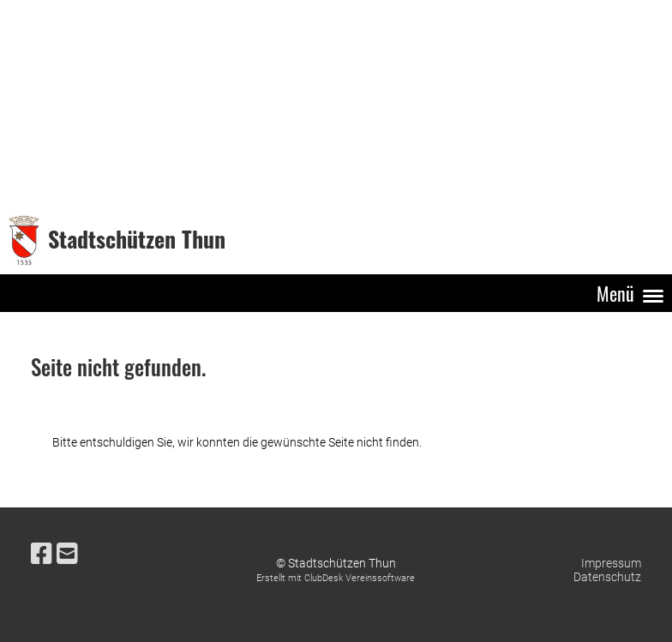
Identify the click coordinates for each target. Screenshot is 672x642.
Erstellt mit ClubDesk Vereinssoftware (336, 578)
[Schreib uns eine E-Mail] (67, 554)
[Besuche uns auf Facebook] (42, 554)
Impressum (611, 563)
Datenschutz (607, 577)
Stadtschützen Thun (137, 240)
